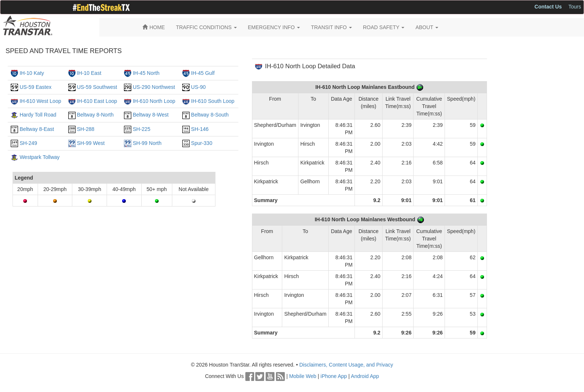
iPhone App (334, 376)
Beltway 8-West (151, 115)
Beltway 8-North (95, 115)
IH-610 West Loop (40, 101)
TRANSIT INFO (331, 27)
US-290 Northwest (154, 87)
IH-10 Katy (32, 73)
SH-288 (85, 129)
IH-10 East (89, 73)
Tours (575, 7)
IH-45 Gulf (203, 73)
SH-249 (28, 143)
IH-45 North (146, 73)
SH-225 (141, 129)
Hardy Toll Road (38, 115)
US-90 (198, 87)
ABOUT (427, 27)
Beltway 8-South (210, 115)
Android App (365, 376)
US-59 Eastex (35, 87)
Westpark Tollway (39, 157)
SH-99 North (147, 143)
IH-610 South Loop (213, 101)
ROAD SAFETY (384, 27)
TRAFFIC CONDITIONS (206, 27)
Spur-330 (202, 143)
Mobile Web (303, 376)
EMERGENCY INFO (274, 27)
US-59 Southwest (97, 87)
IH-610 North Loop (154, 101)
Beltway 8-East (37, 129)
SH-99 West (91, 143)
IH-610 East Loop (97, 101)
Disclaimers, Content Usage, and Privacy (346, 365)
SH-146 (200, 129)
